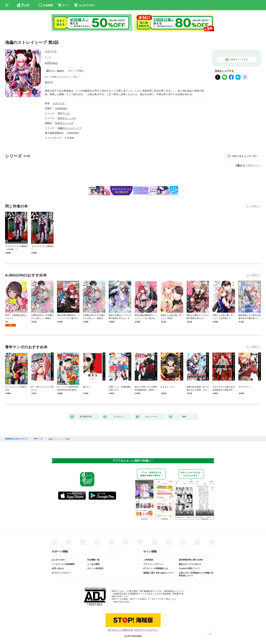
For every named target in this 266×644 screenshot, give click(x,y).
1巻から (240, 166)
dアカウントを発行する (121, 630)
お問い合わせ (58, 568)
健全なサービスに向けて (190, 564)
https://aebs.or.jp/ (121, 602)
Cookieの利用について (189, 568)
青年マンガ (64, 113)
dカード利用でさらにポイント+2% (61, 77)
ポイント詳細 (75, 71)
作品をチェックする (239, 59)
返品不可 (49, 82)
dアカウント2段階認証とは (156, 568)
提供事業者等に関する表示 (191, 560)
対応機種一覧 (93, 560)
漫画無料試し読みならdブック (17, 439)
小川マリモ (51, 51)
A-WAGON (61, 108)
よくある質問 (93, 564)
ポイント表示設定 (95, 568)
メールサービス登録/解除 (63, 564)
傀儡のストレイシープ (70, 128)
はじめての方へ (59, 560)
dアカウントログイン (61, 573)
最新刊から (254, 166)
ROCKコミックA (67, 118)
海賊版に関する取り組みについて (158, 573)
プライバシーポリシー (153, 564)
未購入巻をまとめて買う (245, 156)
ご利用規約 (148, 560)
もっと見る (252, 206)
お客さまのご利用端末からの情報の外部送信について (196, 574)
